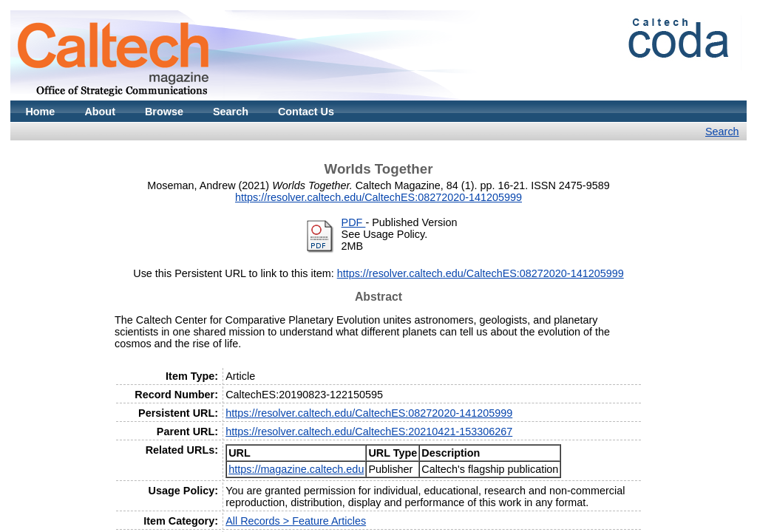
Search (231, 112)
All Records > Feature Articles (296, 521)
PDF (354, 222)
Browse (164, 112)
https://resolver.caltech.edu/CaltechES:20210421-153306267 (369, 432)
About (100, 112)
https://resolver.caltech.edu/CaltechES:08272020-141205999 (378, 197)
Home (40, 112)
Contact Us (306, 112)
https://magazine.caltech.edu (296, 469)
